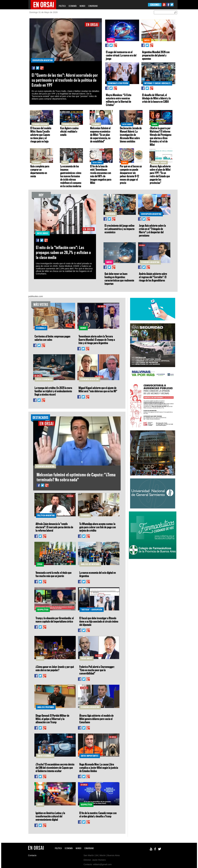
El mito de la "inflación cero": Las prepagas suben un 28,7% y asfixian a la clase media (63, 252)
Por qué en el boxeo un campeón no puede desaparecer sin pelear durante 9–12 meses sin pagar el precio (131, 174)
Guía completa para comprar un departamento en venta (40, 171)
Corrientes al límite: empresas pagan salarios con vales (52, 338)
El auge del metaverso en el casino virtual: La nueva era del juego (121, 55)
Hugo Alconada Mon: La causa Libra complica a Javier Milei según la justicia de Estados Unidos (99, 768)
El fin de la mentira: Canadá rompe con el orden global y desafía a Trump (98, 815)
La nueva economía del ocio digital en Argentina (98, 574)
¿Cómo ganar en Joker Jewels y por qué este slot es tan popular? (55, 668)
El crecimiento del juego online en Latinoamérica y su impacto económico (120, 229)
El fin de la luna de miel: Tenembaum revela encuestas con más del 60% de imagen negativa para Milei (101, 174)
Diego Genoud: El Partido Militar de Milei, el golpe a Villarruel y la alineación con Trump (52, 719)
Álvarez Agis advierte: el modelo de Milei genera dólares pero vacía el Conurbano (96, 719)
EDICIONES (155, 5)
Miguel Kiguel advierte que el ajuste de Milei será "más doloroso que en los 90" (98, 389)
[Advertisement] (152, 581)
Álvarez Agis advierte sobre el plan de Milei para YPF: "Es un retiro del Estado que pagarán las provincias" (160, 174)
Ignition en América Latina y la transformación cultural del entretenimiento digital (50, 816)
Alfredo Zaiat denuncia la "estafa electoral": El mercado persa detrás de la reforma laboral (54, 527)
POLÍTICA (62, 6)
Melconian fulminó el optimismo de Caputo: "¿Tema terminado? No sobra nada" (76, 477)
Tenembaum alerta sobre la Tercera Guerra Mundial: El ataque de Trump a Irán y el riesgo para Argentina (97, 340)
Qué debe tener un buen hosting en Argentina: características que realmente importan (119, 279)
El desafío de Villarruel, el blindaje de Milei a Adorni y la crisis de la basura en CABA (156, 98)
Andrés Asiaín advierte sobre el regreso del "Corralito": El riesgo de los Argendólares (153, 277)
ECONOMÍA (73, 6)
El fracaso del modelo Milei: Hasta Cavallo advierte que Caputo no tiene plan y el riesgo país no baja (41, 135)
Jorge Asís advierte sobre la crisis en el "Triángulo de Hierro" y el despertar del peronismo (152, 230)
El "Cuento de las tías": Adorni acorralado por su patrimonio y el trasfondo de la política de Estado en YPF (65, 80)
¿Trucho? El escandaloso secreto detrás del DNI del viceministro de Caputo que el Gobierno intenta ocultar (55, 768)
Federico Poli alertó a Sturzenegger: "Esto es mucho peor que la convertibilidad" (97, 670)
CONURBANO (93, 6)
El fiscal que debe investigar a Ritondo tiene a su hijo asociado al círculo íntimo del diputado (99, 621)
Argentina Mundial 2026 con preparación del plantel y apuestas (156, 55)
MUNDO (82, 6)
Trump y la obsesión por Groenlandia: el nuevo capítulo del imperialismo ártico (55, 620)
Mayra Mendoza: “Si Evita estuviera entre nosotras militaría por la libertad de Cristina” (119, 100)
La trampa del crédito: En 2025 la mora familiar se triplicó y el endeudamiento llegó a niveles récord (53, 391)
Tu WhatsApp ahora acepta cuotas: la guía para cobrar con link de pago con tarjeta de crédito (98, 527)
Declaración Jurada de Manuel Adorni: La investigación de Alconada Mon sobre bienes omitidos (131, 135)
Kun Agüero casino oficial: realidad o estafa (69, 131)
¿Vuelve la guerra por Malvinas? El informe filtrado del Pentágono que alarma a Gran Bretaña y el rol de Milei (161, 136)
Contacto (32, 855)
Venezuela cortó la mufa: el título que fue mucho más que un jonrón (54, 574)
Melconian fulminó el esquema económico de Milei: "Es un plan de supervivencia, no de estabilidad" (100, 135)
